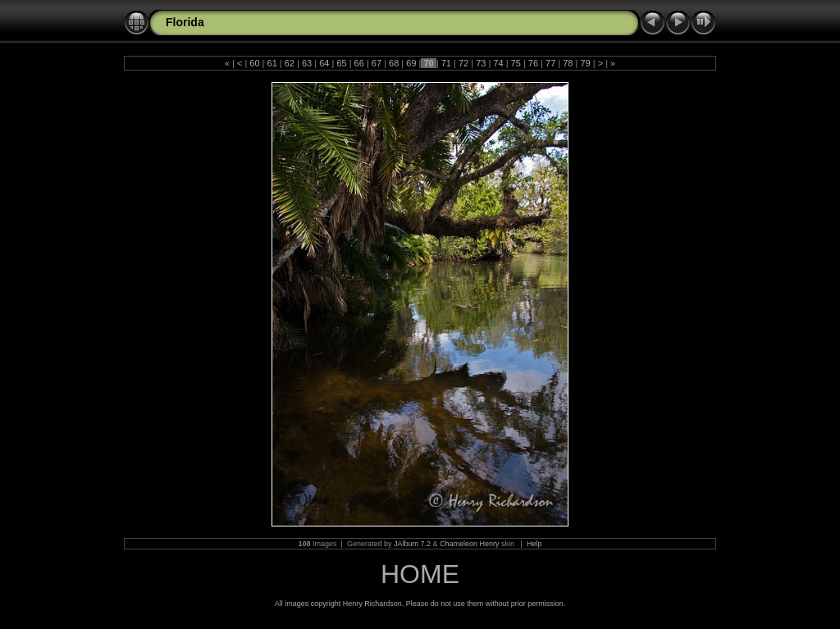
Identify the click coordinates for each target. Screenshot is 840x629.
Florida (185, 22)
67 (377, 63)
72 (463, 63)
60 (254, 63)
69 (411, 63)
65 (341, 63)
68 (394, 63)
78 (568, 63)
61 (272, 63)
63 (307, 63)
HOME (420, 574)
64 (324, 63)
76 (533, 63)
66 (359, 63)
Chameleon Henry (470, 544)
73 (481, 63)
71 (446, 63)
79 (585, 63)
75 (516, 63)
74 (498, 63)
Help (534, 544)
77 (550, 63)
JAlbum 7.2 (412, 544)
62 (290, 63)
